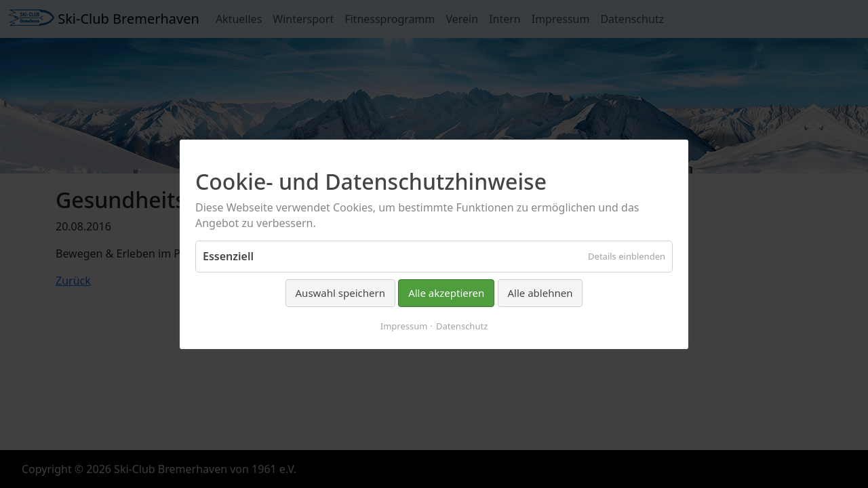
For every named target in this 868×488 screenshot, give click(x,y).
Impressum (404, 325)
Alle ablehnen (540, 293)
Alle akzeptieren (446, 293)
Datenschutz (462, 325)
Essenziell (228, 256)
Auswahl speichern (340, 293)
